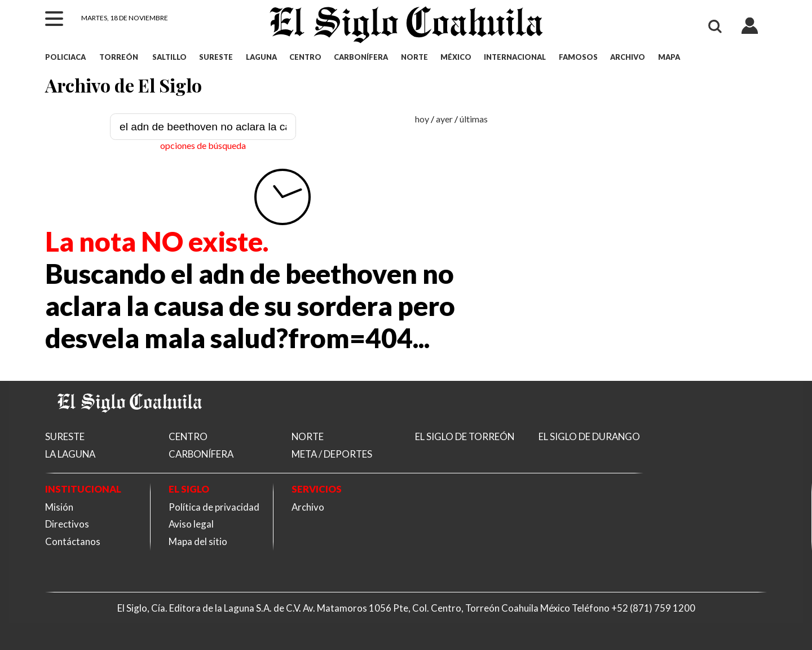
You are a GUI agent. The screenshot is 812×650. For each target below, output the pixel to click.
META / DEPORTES (332, 454)
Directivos (67, 524)
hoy (422, 119)
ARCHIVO (628, 57)
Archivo (308, 507)
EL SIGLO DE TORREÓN (465, 436)
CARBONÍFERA (361, 57)
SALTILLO (169, 57)
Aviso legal (191, 524)
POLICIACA (65, 57)
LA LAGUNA (70, 454)
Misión (59, 507)
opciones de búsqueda (203, 145)
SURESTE (216, 57)
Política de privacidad (214, 507)
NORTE (414, 57)
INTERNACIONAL (515, 57)
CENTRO (305, 57)
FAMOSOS (578, 57)
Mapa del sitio (198, 541)
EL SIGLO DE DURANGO (589, 436)
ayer (444, 119)
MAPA (669, 57)
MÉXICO (456, 57)
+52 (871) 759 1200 (653, 608)
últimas (474, 119)
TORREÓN (119, 57)
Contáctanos (73, 541)
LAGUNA (261, 57)
